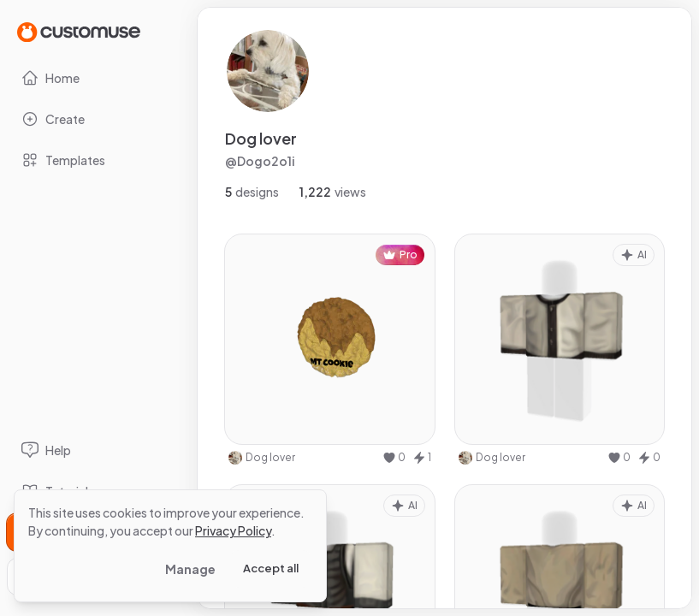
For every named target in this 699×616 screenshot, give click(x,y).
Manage (190, 569)
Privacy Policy (233, 530)
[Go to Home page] (79, 31)
